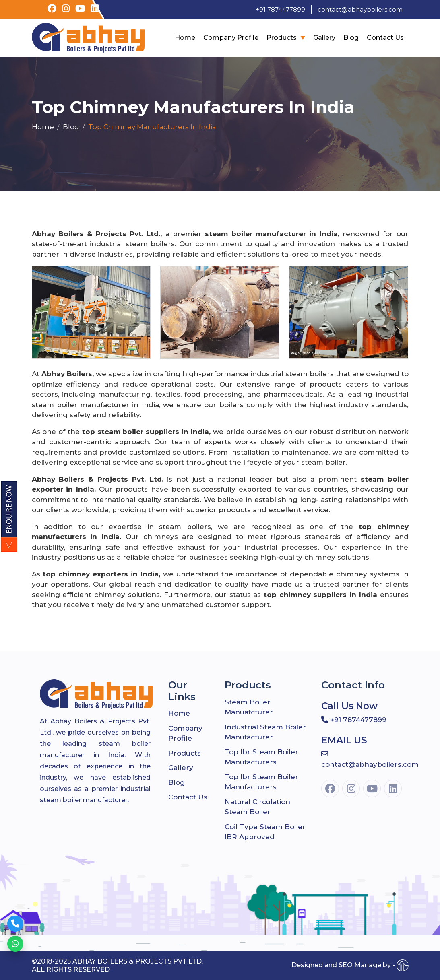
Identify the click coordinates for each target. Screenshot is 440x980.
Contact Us (385, 38)
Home (185, 38)
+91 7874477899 (280, 9)
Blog (351, 38)
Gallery (324, 38)
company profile (231, 38)
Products (282, 38)
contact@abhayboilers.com (360, 9)
